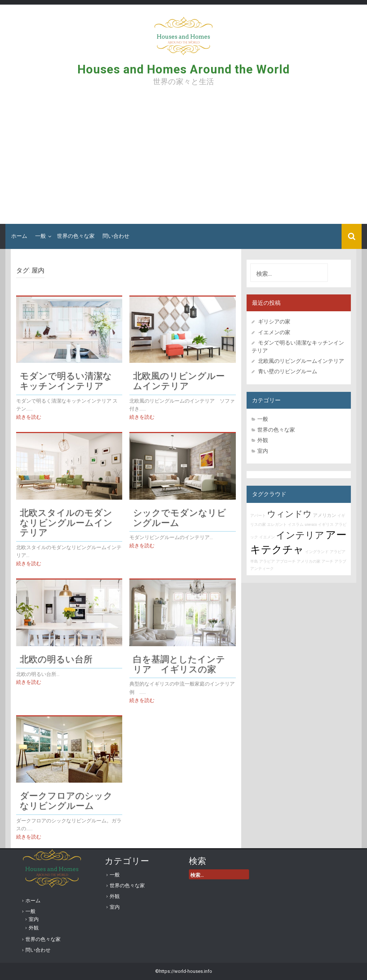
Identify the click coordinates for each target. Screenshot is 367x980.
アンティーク (262, 569)
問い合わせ (116, 236)
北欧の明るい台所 (56, 659)
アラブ (340, 561)
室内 (263, 451)
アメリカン (325, 515)
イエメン (267, 537)
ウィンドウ (289, 514)
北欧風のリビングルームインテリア (179, 381)
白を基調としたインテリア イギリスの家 (179, 664)
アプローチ (286, 561)
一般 (40, 236)
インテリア (300, 535)
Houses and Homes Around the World (183, 69)
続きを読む (29, 417)
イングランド (317, 552)
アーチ (327, 561)
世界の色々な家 (76, 236)
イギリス (326, 525)
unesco (311, 525)
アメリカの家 (309, 561)
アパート (258, 516)
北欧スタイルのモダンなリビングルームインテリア (66, 522)
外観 (263, 440)
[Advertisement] (183, 158)
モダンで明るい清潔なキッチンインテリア (66, 381)
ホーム (19, 236)
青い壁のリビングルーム (288, 371)
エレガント (277, 525)
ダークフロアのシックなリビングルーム (66, 801)
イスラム (296, 525)
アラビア (267, 561)
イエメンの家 (274, 332)
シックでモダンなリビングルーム (180, 518)
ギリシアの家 (277, 322)
